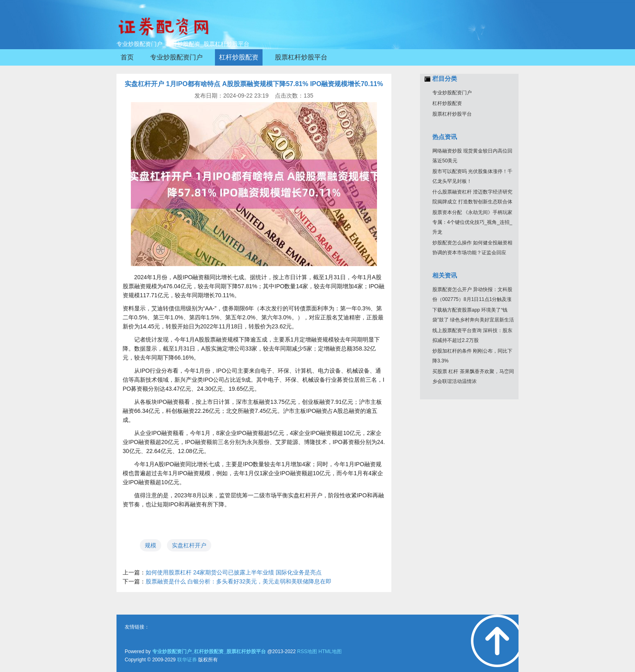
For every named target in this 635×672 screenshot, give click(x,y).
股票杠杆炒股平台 (452, 114)
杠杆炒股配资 (447, 103)
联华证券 (187, 660)
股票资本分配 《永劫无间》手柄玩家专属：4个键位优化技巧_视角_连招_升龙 (472, 222)
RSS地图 (307, 651)
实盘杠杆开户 (189, 545)
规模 (151, 545)
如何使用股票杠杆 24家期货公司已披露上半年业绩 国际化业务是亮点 (234, 572)
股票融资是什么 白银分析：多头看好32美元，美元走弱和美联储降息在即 (239, 581)
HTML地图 (330, 651)
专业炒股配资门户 (452, 93)
